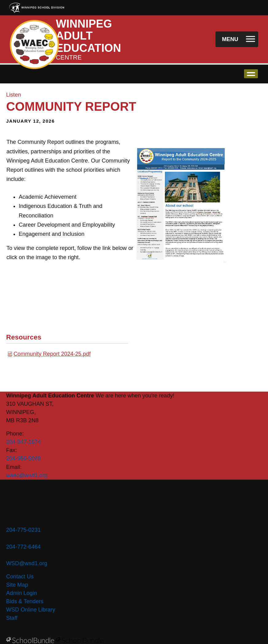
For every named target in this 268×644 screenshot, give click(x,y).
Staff (12, 618)
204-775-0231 (23, 530)
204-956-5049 (23, 458)
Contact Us (20, 577)
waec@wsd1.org (27, 475)
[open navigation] (237, 39)
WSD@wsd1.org (27, 563)
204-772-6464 (23, 547)
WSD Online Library (31, 610)
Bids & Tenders (25, 601)
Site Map (17, 585)
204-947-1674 (23, 442)
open (251, 74)
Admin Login (22, 593)
